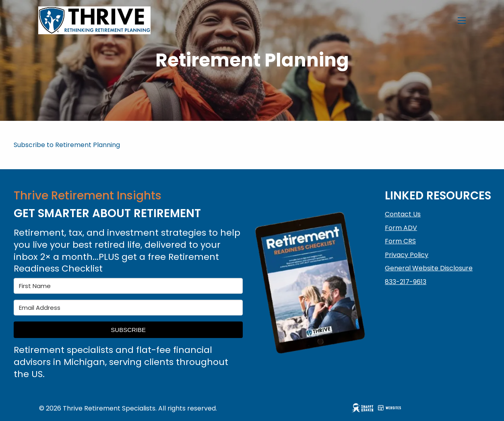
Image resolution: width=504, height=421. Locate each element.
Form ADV (401, 228)
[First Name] (128, 286)
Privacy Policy (407, 255)
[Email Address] (128, 308)
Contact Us (403, 214)
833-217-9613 (406, 282)
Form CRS (400, 241)
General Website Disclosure (429, 268)
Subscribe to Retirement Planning (67, 145)
